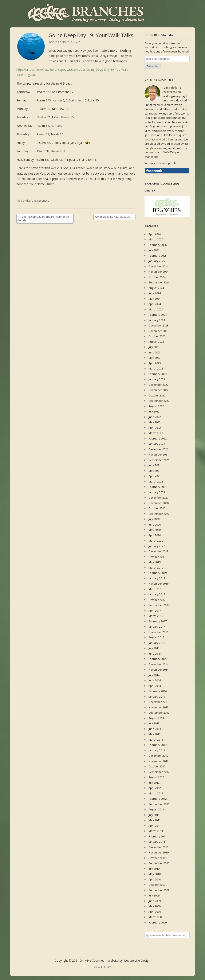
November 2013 (159, 707)
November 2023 (159, 331)
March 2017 (156, 616)
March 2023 (156, 368)
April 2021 (155, 476)
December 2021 (158, 449)
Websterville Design (137, 960)
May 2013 (155, 734)
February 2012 (158, 799)
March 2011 (156, 831)
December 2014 (158, 664)
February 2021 (158, 487)
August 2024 (156, 288)
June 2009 (155, 901)
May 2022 (155, 422)
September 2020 (159, 514)
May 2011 (155, 820)
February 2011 (158, 836)
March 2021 (156, 481)
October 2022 (157, 395)
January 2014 (157, 697)
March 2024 (156, 309)
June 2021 (155, 465)
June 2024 (155, 293)
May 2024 (155, 299)
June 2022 (155, 417)
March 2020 (156, 541)
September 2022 (159, 401)
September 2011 (159, 804)
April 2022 (155, 428)
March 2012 (156, 793)
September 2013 (159, 713)
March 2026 (156, 239)
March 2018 (156, 589)
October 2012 (157, 766)
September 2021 (159, 460)
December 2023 (158, 325)
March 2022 (156, 433)
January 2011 (157, 842)
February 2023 (158, 374)
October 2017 (157, 600)
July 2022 (154, 411)
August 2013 (156, 718)
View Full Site (103, 967)
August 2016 (156, 637)
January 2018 (157, 594)
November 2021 (159, 454)
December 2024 (158, 266)
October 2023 (157, 336)
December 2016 (158, 632)
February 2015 (158, 659)
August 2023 (156, 342)
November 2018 (159, 584)
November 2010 (159, 852)
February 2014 (158, 691)
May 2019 (155, 562)
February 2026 (158, 245)
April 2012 (155, 788)
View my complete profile (161, 163)
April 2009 (155, 912)
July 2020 (154, 519)
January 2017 (157, 627)
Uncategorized (40, 201)
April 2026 (155, 234)
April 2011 (155, 826)
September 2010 (159, 863)
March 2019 (156, 568)
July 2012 (154, 783)
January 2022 (157, 444)
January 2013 (157, 750)
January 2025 (157, 261)
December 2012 (158, 756)
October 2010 (157, 858)
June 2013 (155, 729)
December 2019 (158, 551)
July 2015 (154, 648)
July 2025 (154, 250)
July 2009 (154, 895)
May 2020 (155, 530)
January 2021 (157, 492)
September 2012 (159, 772)
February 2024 (158, 315)
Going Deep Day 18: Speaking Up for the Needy (44, 218)
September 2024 (159, 282)
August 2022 (156, 406)
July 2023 (154, 347)
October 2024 (157, 277)
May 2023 (155, 358)
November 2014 (159, 670)
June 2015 (155, 654)
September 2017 (159, 605)
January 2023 (157, 379)
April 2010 (155, 879)
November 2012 (159, 761)
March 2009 (156, 917)
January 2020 (157, 546)
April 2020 (155, 535)
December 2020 (158, 497)
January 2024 (157, 320)
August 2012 (156, 777)
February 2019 (158, 573)
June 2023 (155, 352)
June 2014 (155, 680)
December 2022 (158, 385)
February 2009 (158, 922)
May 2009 (155, 906)
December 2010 (158, 847)
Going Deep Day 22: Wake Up (114, 217)
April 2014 (155, 686)
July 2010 (154, 869)
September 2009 (159, 890)
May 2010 (155, 874)
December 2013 (158, 702)
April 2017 (155, 611)
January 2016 (157, 643)
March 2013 (156, 740)
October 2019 (157, 557)
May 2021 (155, 471)
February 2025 (158, 256)
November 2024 (159, 272)
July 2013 (154, 723)
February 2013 (158, 745)
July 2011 (154, 815)
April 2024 (155, 304)
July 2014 (154, 675)
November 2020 (159, 503)
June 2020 (155, 524)
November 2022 (159, 390)
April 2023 (155, 363)
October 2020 (157, 508)
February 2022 (158, 438)
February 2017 (158, 621)
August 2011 (156, 809)
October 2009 (157, 885)
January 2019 (157, 578)
